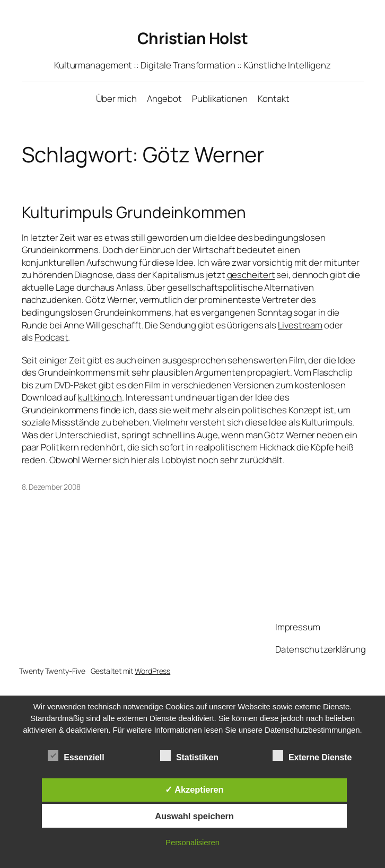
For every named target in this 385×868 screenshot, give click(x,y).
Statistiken (189, 756)
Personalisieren (192, 842)
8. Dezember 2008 (51, 487)
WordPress (152, 671)
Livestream (300, 325)
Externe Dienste (312, 756)
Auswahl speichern (194, 816)
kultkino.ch (100, 397)
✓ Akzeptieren (194, 789)
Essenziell (76, 756)
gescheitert (251, 275)
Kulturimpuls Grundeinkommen (134, 212)
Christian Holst (193, 38)
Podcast (51, 337)
